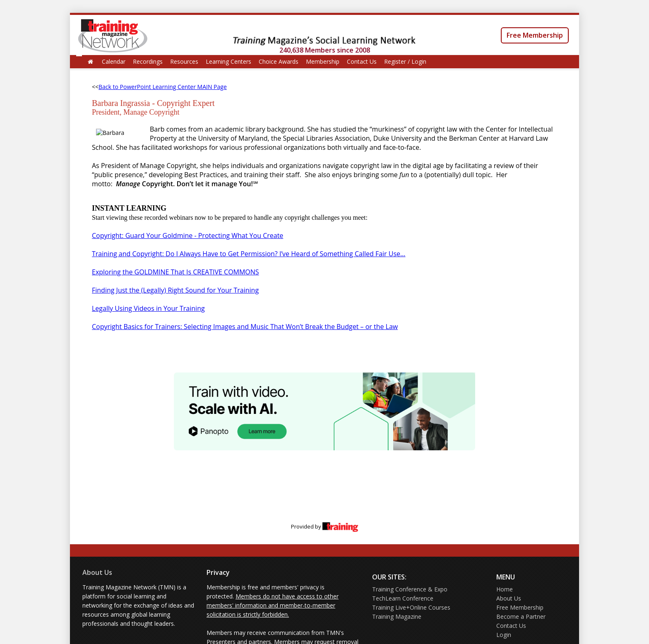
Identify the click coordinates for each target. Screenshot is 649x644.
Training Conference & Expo (410, 589)
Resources (184, 61)
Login (504, 635)
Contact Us (362, 61)
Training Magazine (397, 616)
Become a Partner (521, 616)
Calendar (114, 61)
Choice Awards (279, 61)
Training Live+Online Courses (411, 607)
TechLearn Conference (403, 598)
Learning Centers (228, 61)
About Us (97, 572)
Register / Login (405, 61)
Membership (323, 61)
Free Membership (535, 35)
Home (505, 589)
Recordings (148, 61)
